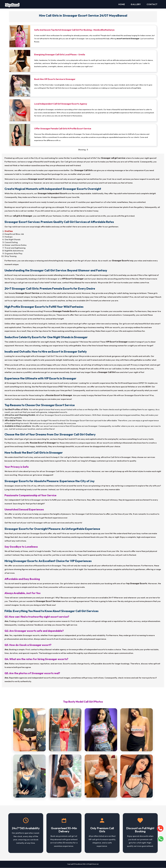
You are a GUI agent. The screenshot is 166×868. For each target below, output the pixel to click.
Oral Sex (9, 231)
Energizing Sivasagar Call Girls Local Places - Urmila (60, 55)
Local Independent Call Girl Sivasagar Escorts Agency (61, 104)
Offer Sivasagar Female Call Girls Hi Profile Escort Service (63, 129)
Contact (152, 4)
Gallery (136, 4)
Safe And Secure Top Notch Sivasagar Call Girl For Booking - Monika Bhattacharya (74, 30)
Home (122, 4)
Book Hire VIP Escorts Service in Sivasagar (55, 79)
